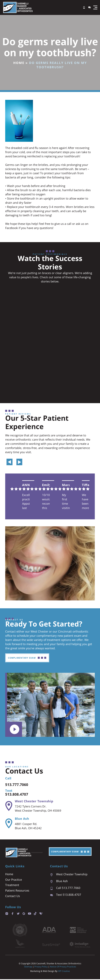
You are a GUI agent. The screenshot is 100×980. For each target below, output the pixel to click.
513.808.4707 (18, 794)
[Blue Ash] (9, 824)
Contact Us (12, 897)
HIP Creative (64, 972)
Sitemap (28, 967)
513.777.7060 (18, 785)
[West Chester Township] (9, 806)
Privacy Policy (41, 967)
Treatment (12, 886)
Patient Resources (17, 891)
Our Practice (14, 880)
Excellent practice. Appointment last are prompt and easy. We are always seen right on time (26, 502)
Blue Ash (22, 819)
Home (19, 63)
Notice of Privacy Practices (63, 967)
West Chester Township (34, 801)
